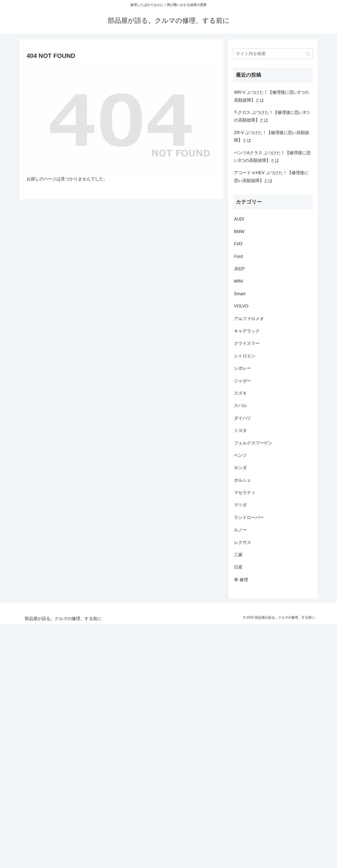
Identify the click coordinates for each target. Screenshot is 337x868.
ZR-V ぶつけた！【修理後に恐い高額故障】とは (272, 136)
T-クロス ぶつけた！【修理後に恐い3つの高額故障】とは (272, 116)
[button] (308, 54)
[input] (273, 54)
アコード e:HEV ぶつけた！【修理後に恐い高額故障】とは (271, 177)
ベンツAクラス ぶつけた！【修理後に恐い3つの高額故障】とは (272, 157)
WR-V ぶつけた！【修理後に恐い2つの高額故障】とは (271, 96)
